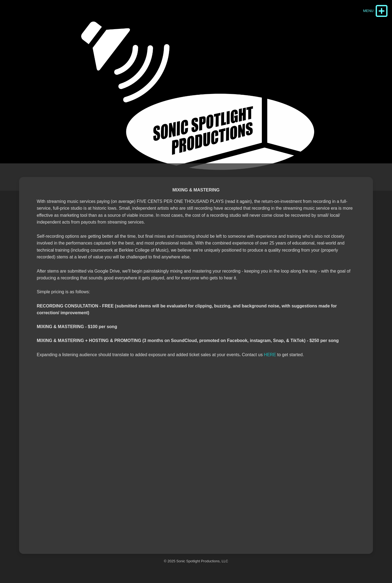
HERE (270, 355)
